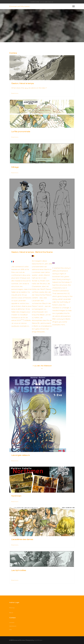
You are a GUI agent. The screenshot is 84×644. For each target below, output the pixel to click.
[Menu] (74, 6)
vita (10, 630)
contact (12, 622)
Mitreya (15, 167)
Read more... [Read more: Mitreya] (15, 173)
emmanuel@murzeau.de (47, 2)
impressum (13, 626)
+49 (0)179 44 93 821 (35, 2)
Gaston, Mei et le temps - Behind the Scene (32, 252)
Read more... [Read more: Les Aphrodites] (15, 580)
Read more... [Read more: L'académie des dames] (15, 545)
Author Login (14, 602)
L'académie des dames (22, 539)
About (11, 613)
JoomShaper (38, 640)
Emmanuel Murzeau (20, 6)
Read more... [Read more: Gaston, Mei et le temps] (15, 93)
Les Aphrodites (19, 570)
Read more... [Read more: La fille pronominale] (15, 137)
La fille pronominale (21, 131)
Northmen (16, 496)
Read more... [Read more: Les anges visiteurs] (15, 461)
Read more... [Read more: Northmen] (15, 502)
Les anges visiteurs (20, 455)
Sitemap (12, 608)
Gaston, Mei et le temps (23, 83)
